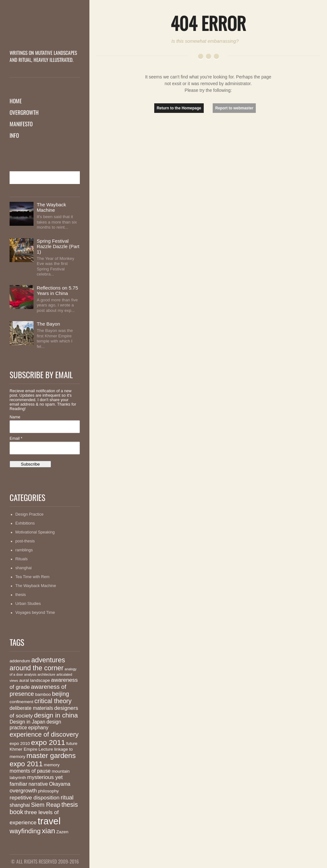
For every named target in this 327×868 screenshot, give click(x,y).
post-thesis (25, 541)
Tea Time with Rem (32, 577)
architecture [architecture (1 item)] (47, 674)
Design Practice (29, 514)
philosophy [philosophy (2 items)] (48, 791)
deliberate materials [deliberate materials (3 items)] (31, 708)
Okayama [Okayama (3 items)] (60, 784)
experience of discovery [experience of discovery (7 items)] (44, 734)
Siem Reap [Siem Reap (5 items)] (46, 805)
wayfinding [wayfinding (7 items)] (25, 831)
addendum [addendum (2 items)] (20, 661)
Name (15, 417)
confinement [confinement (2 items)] (21, 702)
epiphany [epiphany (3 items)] (38, 728)
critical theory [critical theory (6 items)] (53, 701)
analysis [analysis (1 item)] (30, 674)
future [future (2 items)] (72, 743)
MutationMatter (45, 37)
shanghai (23, 568)
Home (16, 101)
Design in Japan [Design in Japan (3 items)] (27, 722)
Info (14, 135)
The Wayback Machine (51, 207)
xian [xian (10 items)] (49, 831)
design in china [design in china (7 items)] (56, 715)
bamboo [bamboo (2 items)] (43, 694)
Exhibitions (25, 523)
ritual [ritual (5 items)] (67, 797)
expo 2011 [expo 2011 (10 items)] (48, 742)
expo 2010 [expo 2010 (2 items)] (20, 743)
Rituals (22, 559)
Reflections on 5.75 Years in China (57, 291)
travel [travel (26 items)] (49, 821)
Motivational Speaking (35, 532)
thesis (21, 595)
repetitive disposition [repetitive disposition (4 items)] (34, 798)
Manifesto (21, 124)
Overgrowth (24, 112)
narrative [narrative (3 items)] (38, 784)
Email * (16, 438)
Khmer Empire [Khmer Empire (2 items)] (23, 749)
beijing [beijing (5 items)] (61, 694)
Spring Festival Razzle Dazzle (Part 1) (58, 246)
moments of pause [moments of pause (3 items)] (30, 771)
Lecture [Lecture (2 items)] (46, 749)
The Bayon (48, 324)
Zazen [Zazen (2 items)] (62, 832)
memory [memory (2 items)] (52, 765)
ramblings (24, 550)
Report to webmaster (234, 108)
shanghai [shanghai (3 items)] (20, 805)
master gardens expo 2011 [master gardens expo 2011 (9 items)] (43, 760)
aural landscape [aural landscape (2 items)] (34, 680)
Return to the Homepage (179, 108)
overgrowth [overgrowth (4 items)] (23, 791)
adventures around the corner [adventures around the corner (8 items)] (37, 664)
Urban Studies (28, 604)
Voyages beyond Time (35, 613)
